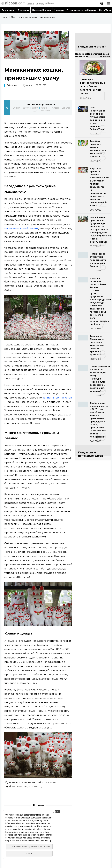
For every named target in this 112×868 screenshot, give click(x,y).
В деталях (23, 10)
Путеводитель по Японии (81, 10)
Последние (8, 10)
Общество (12, 85)
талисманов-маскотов (57, 398)
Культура (28, 85)
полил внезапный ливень (21, 228)
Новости (59, 10)
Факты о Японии (41, 10)
